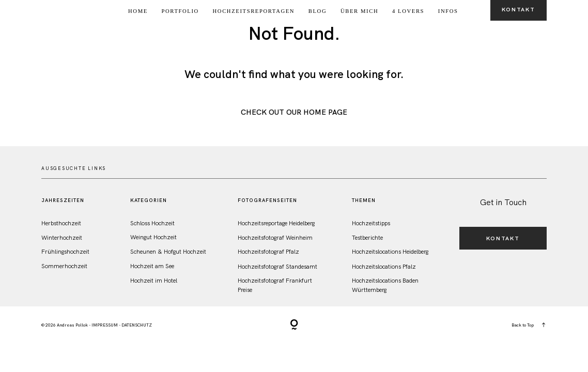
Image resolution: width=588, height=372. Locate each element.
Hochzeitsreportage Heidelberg (276, 223)
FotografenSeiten (267, 200)
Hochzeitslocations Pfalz (384, 266)
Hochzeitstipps (371, 223)
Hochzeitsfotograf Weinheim (275, 237)
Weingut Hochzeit (153, 237)
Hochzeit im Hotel (154, 280)
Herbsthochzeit (61, 223)
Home (138, 11)
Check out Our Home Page (294, 112)
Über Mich (359, 11)
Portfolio (180, 11)
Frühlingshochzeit (65, 251)
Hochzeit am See (152, 266)
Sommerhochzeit (64, 266)
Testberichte (367, 237)
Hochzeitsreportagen (254, 11)
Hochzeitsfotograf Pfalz (268, 251)
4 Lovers (408, 11)
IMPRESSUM (105, 325)
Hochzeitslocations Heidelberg (390, 251)
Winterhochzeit (62, 237)
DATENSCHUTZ (137, 325)
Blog (318, 11)
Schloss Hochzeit (152, 223)
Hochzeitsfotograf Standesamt (277, 266)
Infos (448, 11)
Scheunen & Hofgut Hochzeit (168, 251)
